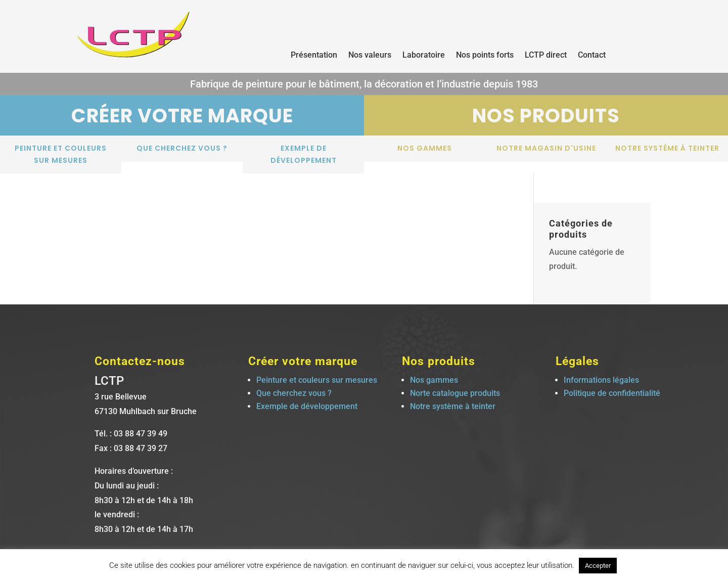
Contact (592, 56)
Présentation (314, 56)
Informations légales (601, 380)
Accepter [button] (598, 566)
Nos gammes (425, 148)
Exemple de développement (304, 154)
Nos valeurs (370, 56)
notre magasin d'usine (546, 148)
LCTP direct (546, 56)
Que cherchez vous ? (182, 148)
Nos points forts (485, 56)
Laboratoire (424, 56)
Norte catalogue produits (455, 393)
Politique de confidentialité (612, 393)
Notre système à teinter (667, 148)
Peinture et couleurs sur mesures (61, 154)
